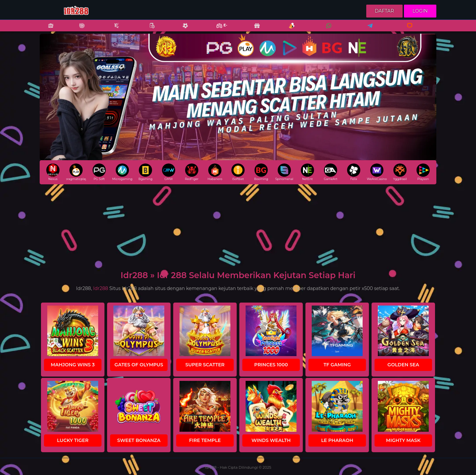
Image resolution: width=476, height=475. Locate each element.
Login (420, 11)
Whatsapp (328, 30)
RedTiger (192, 172)
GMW (169, 172)
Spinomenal (284, 172)
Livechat (407, 30)
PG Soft (99, 172)
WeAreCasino (377, 172)
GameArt (330, 172)
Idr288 (101, 288)
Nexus (53, 172)
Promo (254, 30)
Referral (288, 30)
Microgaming (122, 172)
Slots (47, 30)
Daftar (384, 11)
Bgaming (145, 172)
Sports (182, 30)
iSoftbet (238, 172)
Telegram (368, 30)
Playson (423, 172)
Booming (261, 172)
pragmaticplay (76, 172)
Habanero (215, 172)
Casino (78, 30)
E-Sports (218, 30)
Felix (354, 172)
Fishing (113, 30)
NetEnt (307, 172)
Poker (149, 30)
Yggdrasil (400, 172)
